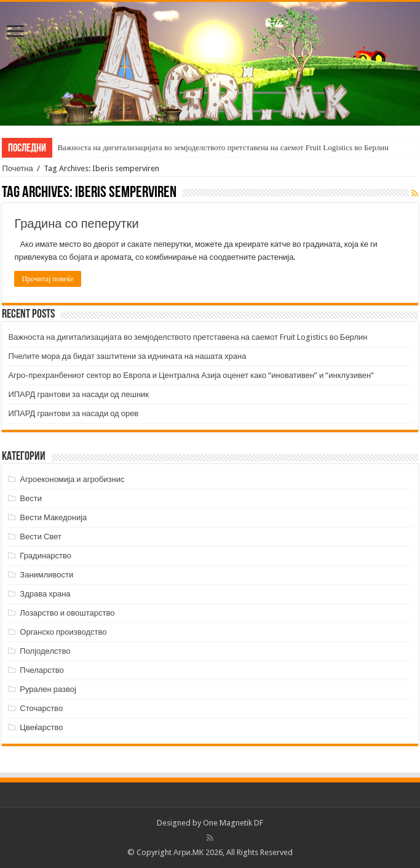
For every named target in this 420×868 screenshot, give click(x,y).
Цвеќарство (41, 727)
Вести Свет (41, 536)
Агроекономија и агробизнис (72, 479)
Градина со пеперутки (76, 223)
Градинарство (46, 556)
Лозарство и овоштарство (67, 613)
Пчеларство (42, 670)
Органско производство (63, 632)
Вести (31, 498)
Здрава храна (45, 594)
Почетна (17, 168)
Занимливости (46, 575)
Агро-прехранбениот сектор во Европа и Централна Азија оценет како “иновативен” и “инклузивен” (191, 375)
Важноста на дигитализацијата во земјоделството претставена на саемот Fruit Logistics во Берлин (223, 147)
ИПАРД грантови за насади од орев (73, 413)
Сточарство (41, 708)
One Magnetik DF (233, 823)
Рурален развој (48, 689)
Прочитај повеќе (47, 279)
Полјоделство (45, 651)
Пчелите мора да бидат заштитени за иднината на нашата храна (127, 356)
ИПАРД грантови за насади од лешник (78, 394)
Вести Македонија (53, 517)
